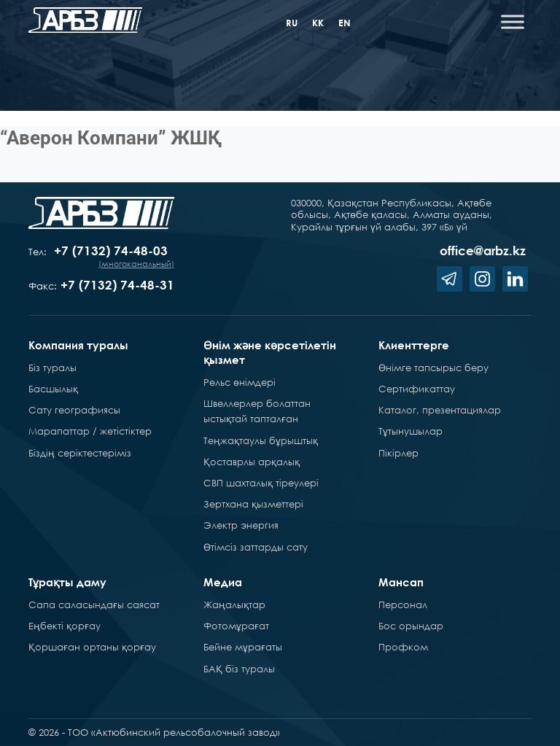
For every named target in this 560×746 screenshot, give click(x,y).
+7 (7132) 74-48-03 (111, 250)
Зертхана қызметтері (253, 504)
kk (318, 23)
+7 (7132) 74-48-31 (117, 285)
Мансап (401, 582)
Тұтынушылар (411, 431)
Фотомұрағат (236, 626)
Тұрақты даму (67, 582)
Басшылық (53, 389)
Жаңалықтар (234, 605)
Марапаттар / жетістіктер (90, 431)
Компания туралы (78, 345)
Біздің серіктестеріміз (80, 453)
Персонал (403, 605)
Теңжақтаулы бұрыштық (261, 440)
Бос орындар (411, 626)
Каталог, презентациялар (440, 410)
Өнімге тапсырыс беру (433, 368)
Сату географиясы (74, 410)
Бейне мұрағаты (243, 647)
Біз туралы (52, 368)
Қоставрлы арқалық (252, 462)
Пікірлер (398, 453)
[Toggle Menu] (513, 22)
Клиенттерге (414, 345)
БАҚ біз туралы (239, 669)
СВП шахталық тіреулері (261, 483)
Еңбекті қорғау (65, 626)
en (345, 23)
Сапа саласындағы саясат (94, 605)
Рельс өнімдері (240, 382)
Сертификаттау (417, 389)
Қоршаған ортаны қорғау (92, 647)
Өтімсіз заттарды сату (256, 547)
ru (292, 23)
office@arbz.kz (483, 250)
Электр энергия (241, 525)
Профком (403, 647)
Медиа (223, 582)
